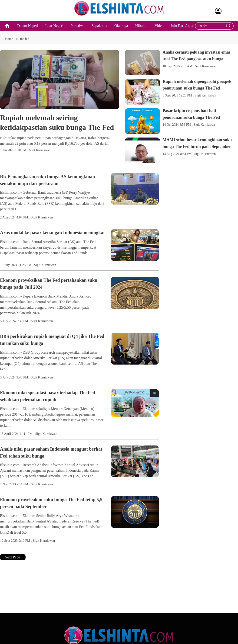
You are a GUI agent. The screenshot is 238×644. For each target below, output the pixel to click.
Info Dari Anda (182, 28)
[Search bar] (212, 29)
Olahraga (121, 28)
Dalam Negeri (28, 28)
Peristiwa (78, 28)
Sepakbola (99, 28)
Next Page (13, 562)
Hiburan (141, 28)
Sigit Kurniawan (40, 155)
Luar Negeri (54, 28)
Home (10, 44)
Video (159, 28)
